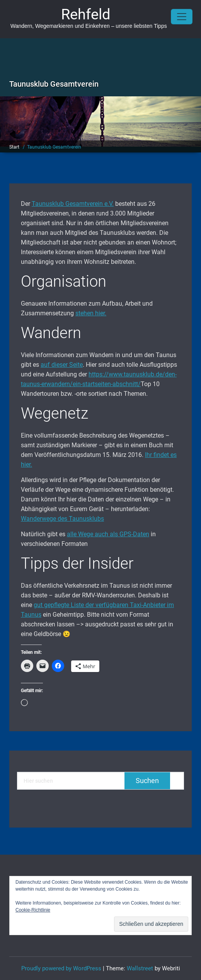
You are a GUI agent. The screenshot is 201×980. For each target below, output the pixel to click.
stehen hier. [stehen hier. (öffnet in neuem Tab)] (91, 313)
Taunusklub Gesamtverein (54, 147)
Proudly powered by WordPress (61, 968)
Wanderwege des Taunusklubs (62, 519)
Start (14, 147)
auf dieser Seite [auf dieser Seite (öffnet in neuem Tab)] (62, 365)
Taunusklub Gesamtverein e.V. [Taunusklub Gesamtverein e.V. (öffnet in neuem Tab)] (73, 204)
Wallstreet (140, 968)
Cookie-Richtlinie (33, 910)
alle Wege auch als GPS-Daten (108, 534)
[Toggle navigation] (182, 17)
